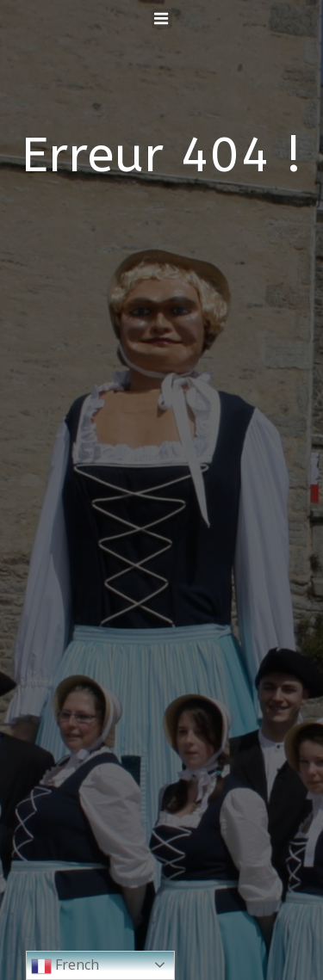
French (65, 966)
